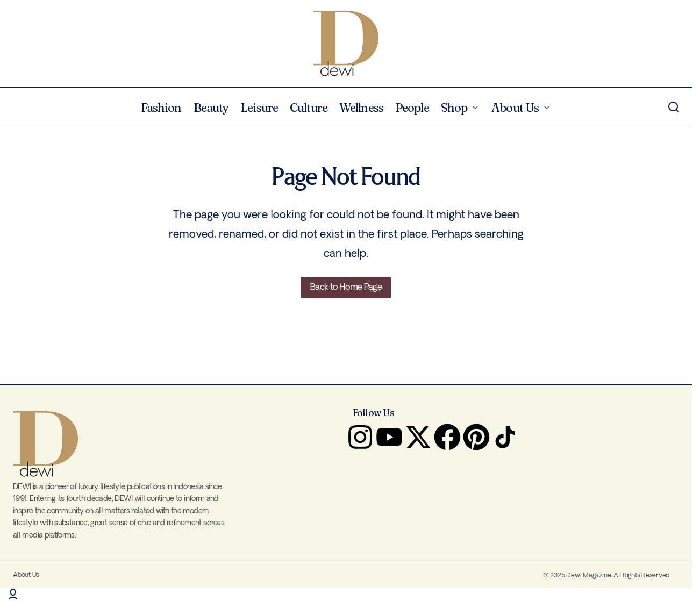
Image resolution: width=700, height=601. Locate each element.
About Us (26, 575)
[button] (674, 108)
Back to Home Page (346, 287)
